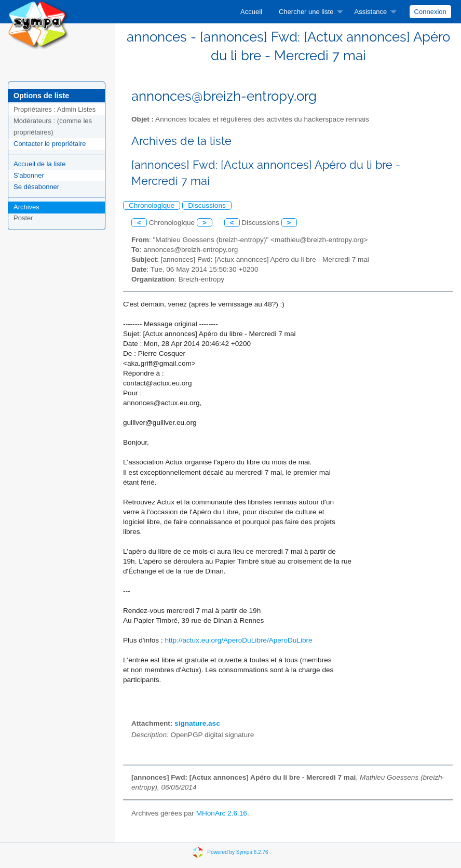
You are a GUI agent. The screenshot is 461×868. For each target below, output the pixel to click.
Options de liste (41, 96)
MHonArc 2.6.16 (222, 813)
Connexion (430, 12)
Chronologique (152, 205)
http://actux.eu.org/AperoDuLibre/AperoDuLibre (238, 640)
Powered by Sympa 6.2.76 (238, 852)
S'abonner (29, 175)
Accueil (251, 12)
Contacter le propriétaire (50, 144)
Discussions (207, 205)
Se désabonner (36, 187)
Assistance (370, 12)
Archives (26, 207)
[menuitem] (251, 12)
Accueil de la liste (39, 164)
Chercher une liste (306, 12)
